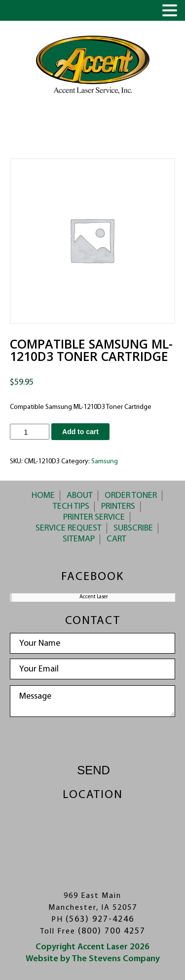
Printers (118, 507)
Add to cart (80, 432)
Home (43, 496)
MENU (21, 12)
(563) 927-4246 (100, 919)
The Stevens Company (116, 959)
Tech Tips (71, 507)
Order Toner (131, 496)
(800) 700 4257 (112, 931)
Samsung (105, 462)
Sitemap (79, 539)
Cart (116, 539)
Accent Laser (94, 597)
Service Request (69, 528)
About (80, 496)
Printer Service (94, 517)
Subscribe (133, 528)
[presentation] (93, 741)
